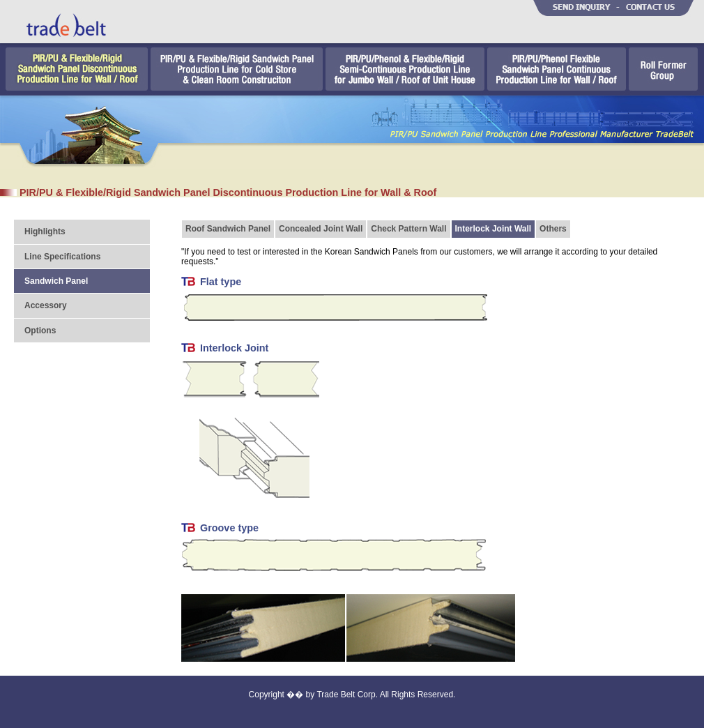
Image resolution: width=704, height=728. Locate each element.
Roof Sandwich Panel (228, 229)
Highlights (45, 232)
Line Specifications (62, 257)
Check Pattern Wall (408, 229)
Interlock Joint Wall (493, 229)
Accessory (46, 305)
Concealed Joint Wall (321, 229)
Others (553, 229)
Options (40, 331)
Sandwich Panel (56, 281)
